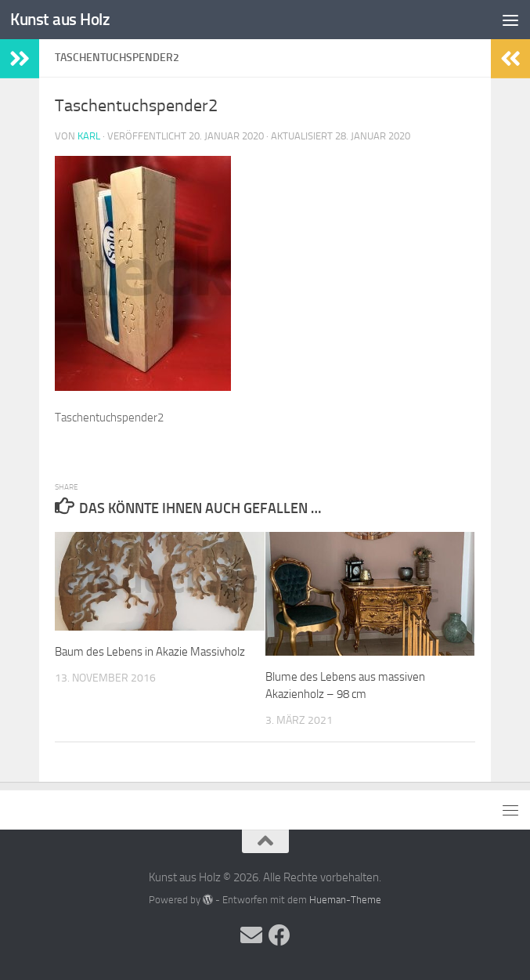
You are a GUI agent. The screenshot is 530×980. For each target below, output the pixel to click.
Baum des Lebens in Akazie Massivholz (150, 652)
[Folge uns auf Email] (251, 935)
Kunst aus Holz (60, 19)
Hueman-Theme (345, 900)
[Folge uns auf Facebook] (279, 935)
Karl (89, 136)
